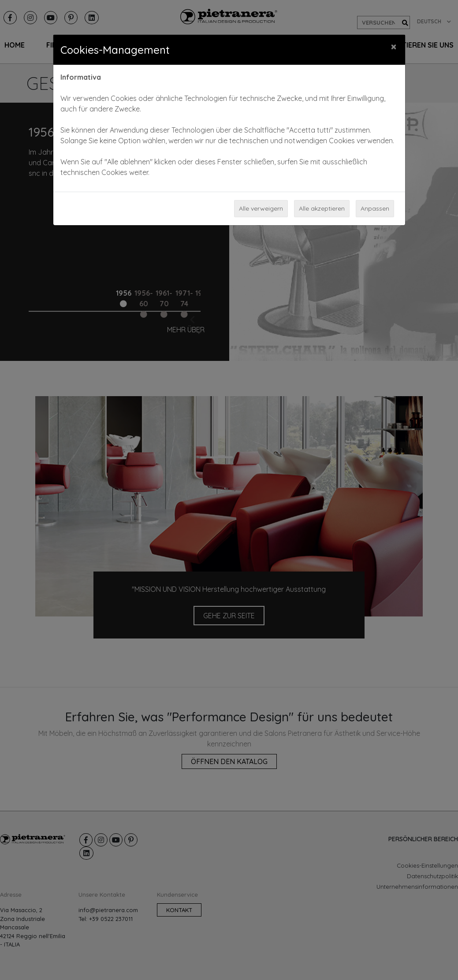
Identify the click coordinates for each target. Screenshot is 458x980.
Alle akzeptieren (322, 208)
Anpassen (375, 208)
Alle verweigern (261, 208)
